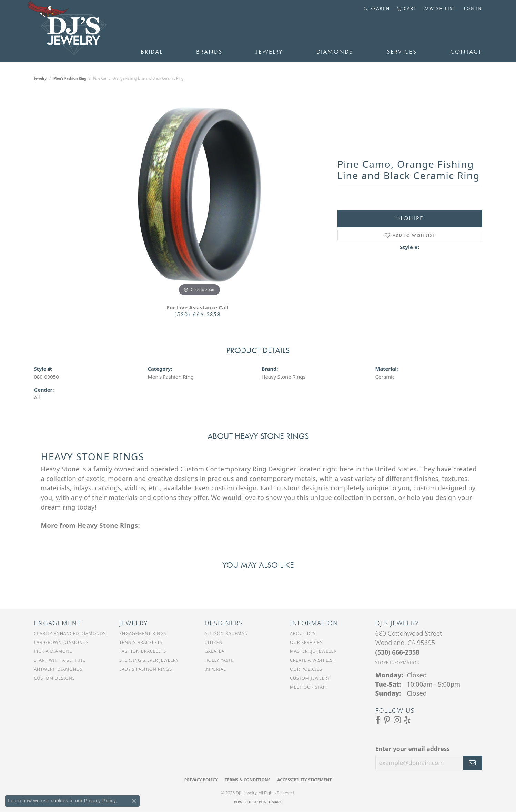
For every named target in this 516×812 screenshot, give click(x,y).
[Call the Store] (397, 652)
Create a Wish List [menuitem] (313, 660)
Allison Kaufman (226, 633)
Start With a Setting (60, 660)
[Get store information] (398, 663)
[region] (200, 195)
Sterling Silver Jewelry (149, 660)
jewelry (41, 78)
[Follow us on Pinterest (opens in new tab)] (387, 720)
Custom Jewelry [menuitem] (310, 678)
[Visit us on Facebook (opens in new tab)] (378, 720)
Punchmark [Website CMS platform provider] (270, 802)
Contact (466, 52)
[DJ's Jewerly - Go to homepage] (77, 31)
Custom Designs (55, 678)
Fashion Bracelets (143, 651)
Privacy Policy (201, 780)
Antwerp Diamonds (58, 669)
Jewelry (269, 52)
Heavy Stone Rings (284, 377)
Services (402, 52)
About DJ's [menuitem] (303, 633)
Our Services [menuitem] (306, 642)
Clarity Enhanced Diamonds (70, 633)
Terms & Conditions (247, 780)
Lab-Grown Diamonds (62, 642)
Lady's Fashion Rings (146, 669)
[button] (377, 9)
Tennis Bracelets (141, 642)
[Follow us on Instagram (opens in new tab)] (397, 720)
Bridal (151, 52)
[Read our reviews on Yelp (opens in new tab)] (407, 720)
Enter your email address (413, 749)
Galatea (215, 651)
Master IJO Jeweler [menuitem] (313, 651)
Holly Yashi (219, 660)
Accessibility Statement (304, 780)
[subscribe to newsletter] (473, 763)
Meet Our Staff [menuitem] (309, 687)
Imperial (215, 669)
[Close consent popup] (134, 801)
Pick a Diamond (54, 651)
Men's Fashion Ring (70, 78)
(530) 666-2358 (198, 314)
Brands (209, 52)
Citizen (214, 642)
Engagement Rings (143, 633)
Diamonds (335, 52)
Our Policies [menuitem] (306, 669)
